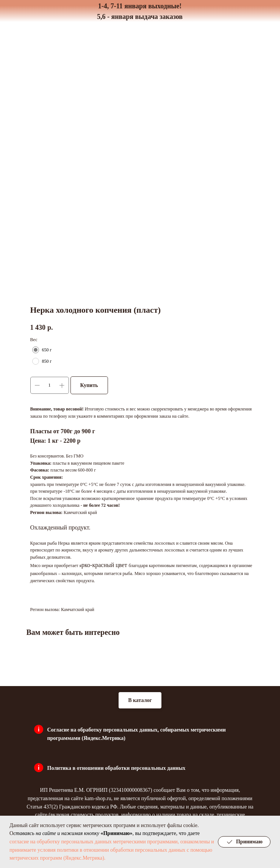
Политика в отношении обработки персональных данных (117, 768)
